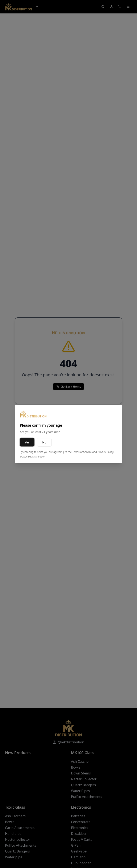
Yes (27, 442)
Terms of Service (82, 452)
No (44, 442)
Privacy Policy (105, 452)
